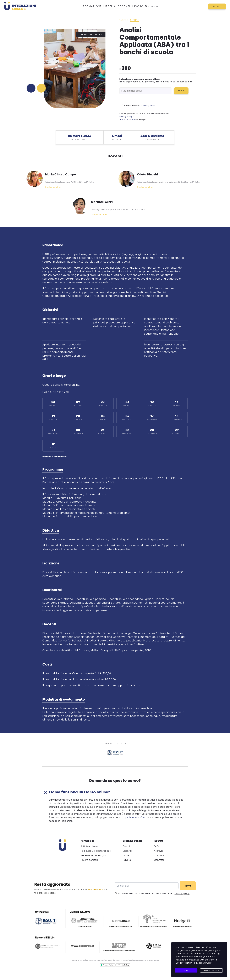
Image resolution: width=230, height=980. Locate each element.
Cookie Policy (124, 965)
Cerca (151, 6)
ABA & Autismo (89, 846)
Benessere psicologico (94, 856)
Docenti (124, 6)
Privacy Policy (149, 106)
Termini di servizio (128, 119)
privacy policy (182, 894)
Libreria (110, 6)
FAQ (156, 846)
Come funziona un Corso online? (82, 792)
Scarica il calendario (54, 457)
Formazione (92, 6)
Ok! (186, 971)
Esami (126, 846)
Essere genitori (89, 860)
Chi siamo (160, 856)
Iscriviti (188, 886)
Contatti (159, 860)
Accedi (217, 6)
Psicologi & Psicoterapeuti (96, 851)
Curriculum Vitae (53, 187)
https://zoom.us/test (134, 818)
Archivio (159, 851)
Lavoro (138, 6)
